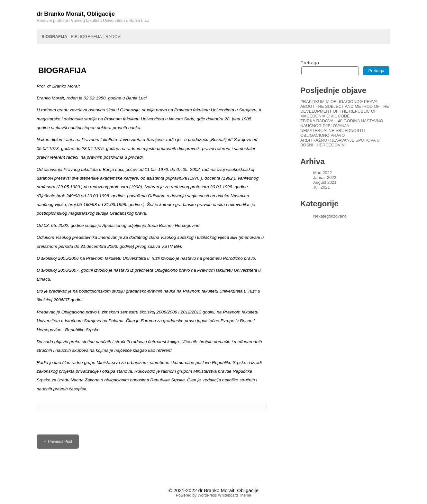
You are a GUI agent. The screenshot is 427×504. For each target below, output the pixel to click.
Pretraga (310, 63)
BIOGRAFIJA (54, 37)
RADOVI (114, 37)
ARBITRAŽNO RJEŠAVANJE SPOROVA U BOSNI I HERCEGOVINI (340, 143)
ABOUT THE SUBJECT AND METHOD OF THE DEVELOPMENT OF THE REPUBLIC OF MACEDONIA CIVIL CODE (345, 111)
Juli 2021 (322, 187)
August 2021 (325, 182)
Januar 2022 (325, 177)
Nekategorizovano (330, 216)
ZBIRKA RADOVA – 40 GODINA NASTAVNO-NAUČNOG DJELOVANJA (342, 123)
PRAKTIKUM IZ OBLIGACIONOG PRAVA (339, 102)
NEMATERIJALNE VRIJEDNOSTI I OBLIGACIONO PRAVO (333, 133)
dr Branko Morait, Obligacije (228, 490)
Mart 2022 (323, 173)
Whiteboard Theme (235, 495)
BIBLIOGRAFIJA (86, 37)
